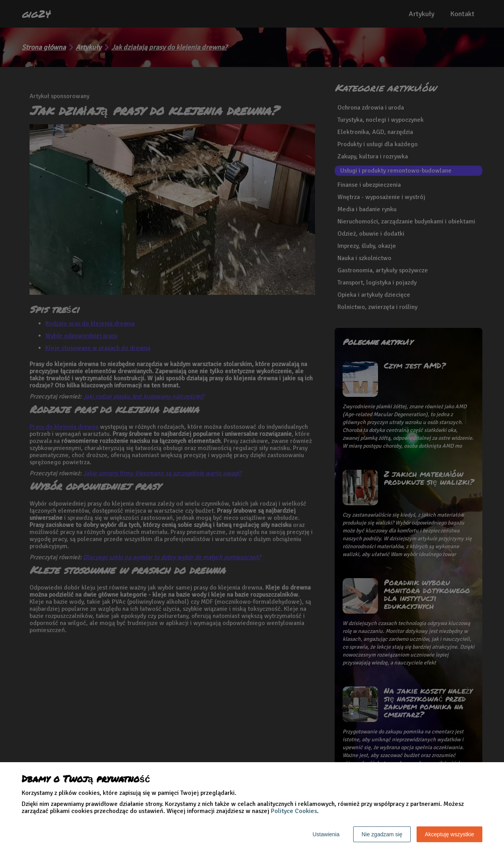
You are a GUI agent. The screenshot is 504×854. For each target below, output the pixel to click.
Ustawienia (326, 834)
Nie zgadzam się (382, 834)
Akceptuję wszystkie (449, 834)
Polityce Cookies (294, 811)
